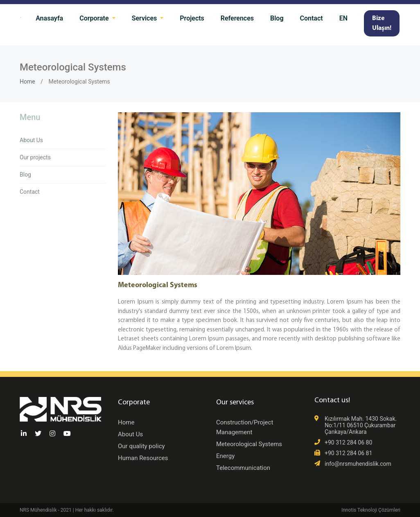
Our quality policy (141, 446)
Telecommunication (243, 468)
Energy (225, 456)
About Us (31, 140)
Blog (277, 18)
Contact (312, 18)
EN (343, 18)
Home (27, 82)
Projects (192, 18)
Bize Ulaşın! (382, 23)
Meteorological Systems (249, 444)
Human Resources (143, 458)
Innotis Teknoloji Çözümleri (371, 510)
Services (145, 18)
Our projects (35, 157)
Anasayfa (49, 18)
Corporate (95, 18)
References (237, 18)
